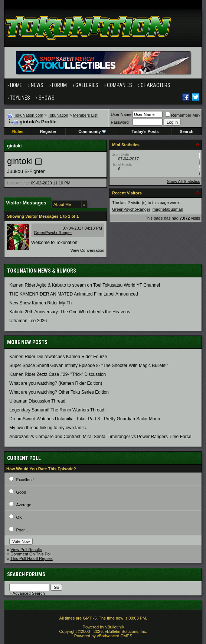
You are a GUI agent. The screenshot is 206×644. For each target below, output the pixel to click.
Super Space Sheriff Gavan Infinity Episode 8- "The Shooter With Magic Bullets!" (89, 366)
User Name (121, 114)
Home (16, 85)
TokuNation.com (28, 115)
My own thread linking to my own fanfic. (48, 428)
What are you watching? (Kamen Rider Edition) (56, 383)
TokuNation (58, 115)
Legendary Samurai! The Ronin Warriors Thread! (57, 410)
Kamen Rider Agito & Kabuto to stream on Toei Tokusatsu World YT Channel (85, 285)
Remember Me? (183, 115)
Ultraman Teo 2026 (28, 321)
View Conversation (87, 250)
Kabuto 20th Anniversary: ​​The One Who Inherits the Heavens (70, 312)
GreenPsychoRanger (53, 233)
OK (19, 517)
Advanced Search (29, 593)
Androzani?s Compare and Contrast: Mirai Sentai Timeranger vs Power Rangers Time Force (100, 437)
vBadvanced (108, 636)
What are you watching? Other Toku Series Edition (59, 392)
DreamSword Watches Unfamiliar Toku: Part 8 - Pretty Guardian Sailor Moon (85, 419)
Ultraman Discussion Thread (37, 401)
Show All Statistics (184, 181)
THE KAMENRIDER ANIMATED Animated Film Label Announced (74, 294)
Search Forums (26, 574)
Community (92, 131)
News (37, 85)
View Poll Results (26, 550)
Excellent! (25, 480)
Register (48, 131)
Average (24, 505)
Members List (85, 115)
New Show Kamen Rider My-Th (40, 303)
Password (120, 122)
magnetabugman (168, 209)
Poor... (22, 530)
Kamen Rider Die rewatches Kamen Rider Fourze (58, 357)
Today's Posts (145, 131)
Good (21, 492)
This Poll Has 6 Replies (32, 558)
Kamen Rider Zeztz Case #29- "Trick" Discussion (58, 374)
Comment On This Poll (31, 554)
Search (187, 131)
